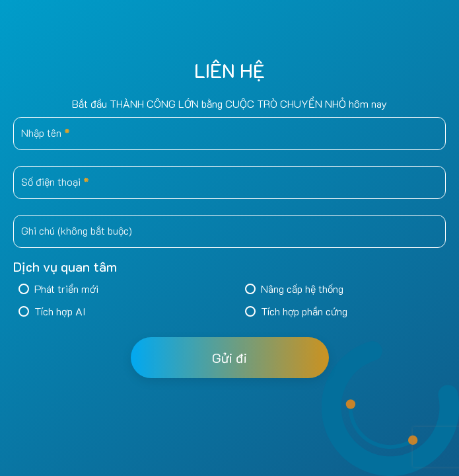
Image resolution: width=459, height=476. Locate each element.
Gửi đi (229, 358)
